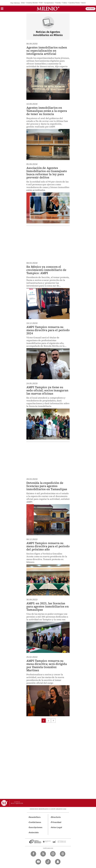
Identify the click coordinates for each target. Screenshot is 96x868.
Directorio (56, 817)
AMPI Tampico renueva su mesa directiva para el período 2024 (48, 330)
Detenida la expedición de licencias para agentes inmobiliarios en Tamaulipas (47, 486)
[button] (2, 9)
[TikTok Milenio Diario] (48, 862)
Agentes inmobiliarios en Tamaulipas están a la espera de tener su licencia (47, 111)
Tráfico (65, 3)
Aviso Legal (57, 827)
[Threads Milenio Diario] (63, 854)
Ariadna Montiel (32, 3)
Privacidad (56, 822)
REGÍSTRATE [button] (90, 9)
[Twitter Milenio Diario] (43, 854)
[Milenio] (48, 9)
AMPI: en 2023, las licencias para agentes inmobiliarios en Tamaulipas (48, 606)
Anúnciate (34, 833)
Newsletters (35, 817)
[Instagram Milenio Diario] (53, 854)
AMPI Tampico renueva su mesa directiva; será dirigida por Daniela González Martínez (47, 665)
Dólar (23, 3)
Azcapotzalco (49, 3)
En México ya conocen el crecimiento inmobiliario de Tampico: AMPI (46, 270)
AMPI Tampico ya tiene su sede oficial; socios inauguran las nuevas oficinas (47, 390)
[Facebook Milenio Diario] (33, 854)
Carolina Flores (74, 3)
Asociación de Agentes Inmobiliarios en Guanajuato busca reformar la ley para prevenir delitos (47, 173)
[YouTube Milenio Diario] (38, 862)
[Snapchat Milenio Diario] (58, 862)
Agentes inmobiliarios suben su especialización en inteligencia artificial (47, 51)
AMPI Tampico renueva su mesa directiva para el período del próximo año (48, 546)
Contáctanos (35, 822)
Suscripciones (36, 827)
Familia (58, 3)
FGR (41, 3)
